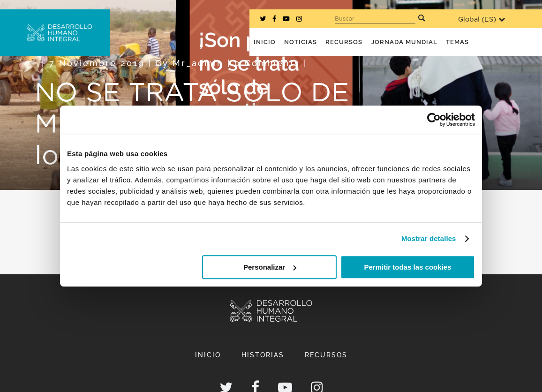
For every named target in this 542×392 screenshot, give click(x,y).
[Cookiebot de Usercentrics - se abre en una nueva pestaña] (434, 120)
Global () (482, 19)
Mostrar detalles (429, 238)
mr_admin (198, 63)
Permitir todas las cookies (407, 267)
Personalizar (270, 267)
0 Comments (267, 63)
